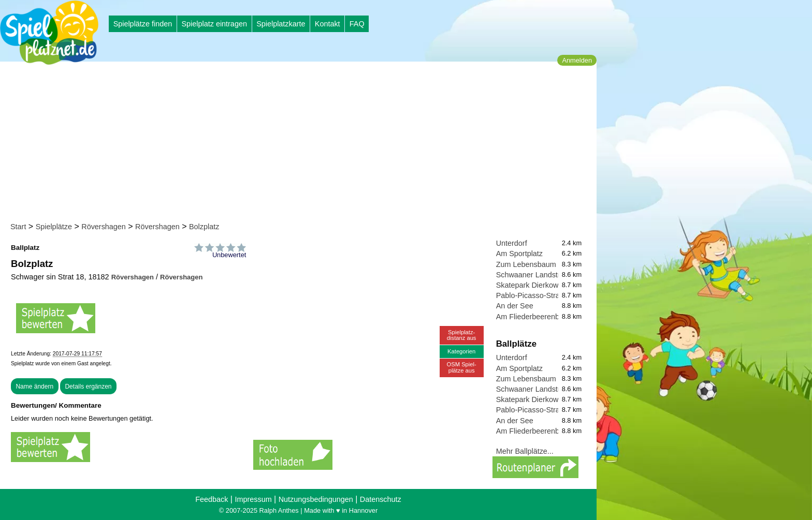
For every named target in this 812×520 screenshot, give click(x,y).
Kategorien (461, 351)
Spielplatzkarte (281, 24)
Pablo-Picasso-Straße (532, 295)
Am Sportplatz (519, 254)
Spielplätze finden (143, 24)
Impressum (253, 499)
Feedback (212, 499)
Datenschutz (381, 499)
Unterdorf (512, 243)
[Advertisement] (302, 144)
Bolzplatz (204, 227)
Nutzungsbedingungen (316, 499)
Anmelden (577, 60)
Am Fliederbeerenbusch (536, 317)
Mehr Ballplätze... (525, 451)
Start (18, 227)
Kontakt (328, 24)
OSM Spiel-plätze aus (462, 367)
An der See (515, 306)
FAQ (357, 24)
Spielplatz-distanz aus (462, 335)
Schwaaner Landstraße (535, 275)
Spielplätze (54, 227)
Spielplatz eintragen (214, 24)
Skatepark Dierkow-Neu (535, 285)
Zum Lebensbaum (526, 264)
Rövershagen (104, 227)
